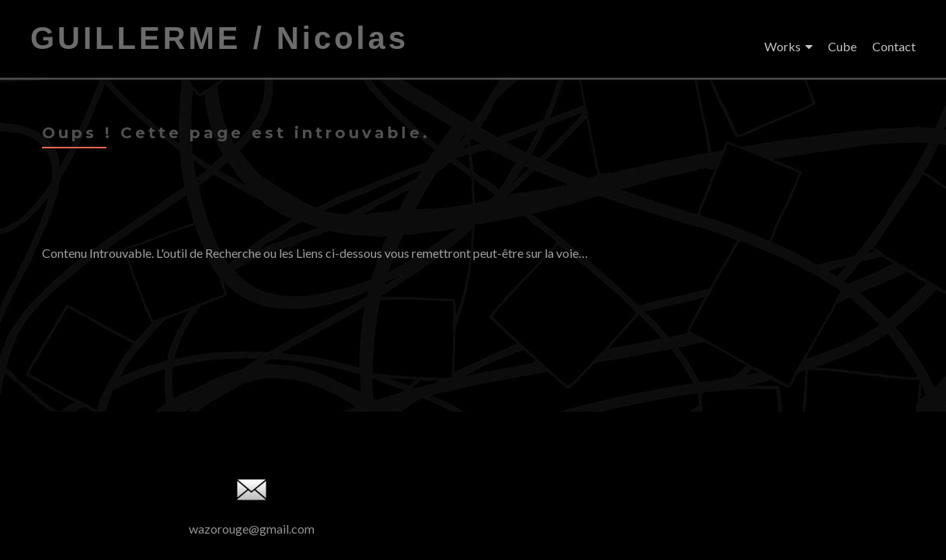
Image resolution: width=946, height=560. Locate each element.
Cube (842, 46)
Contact (894, 46)
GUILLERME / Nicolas (219, 38)
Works (783, 46)
